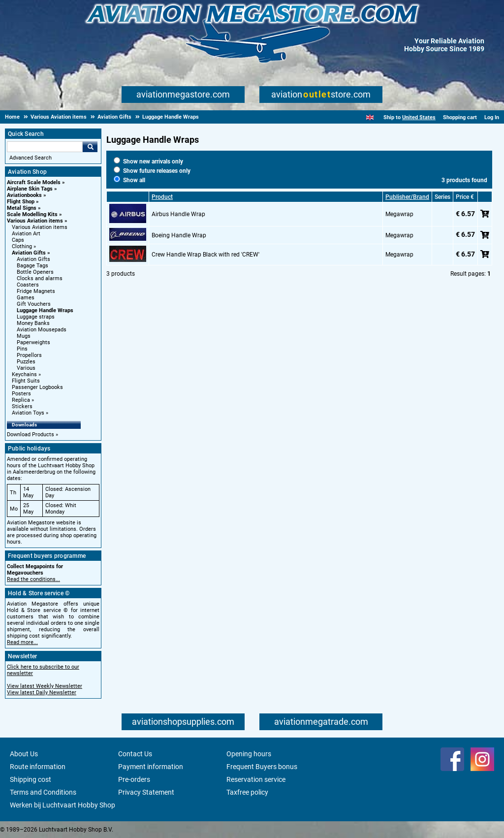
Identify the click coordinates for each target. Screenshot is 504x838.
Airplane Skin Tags (30, 189)
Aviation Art (26, 234)
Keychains (24, 374)
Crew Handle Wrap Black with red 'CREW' (205, 255)
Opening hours (249, 754)
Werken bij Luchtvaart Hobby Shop (63, 805)
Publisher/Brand (407, 197)
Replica (21, 400)
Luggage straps (36, 317)
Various (26, 368)
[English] (370, 117)
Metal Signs (22, 208)
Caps (18, 240)
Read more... (22, 642)
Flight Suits (26, 381)
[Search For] (45, 147)
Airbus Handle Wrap (178, 214)
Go (90, 147)
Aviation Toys (28, 413)
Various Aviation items (35, 221)
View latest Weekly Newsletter (45, 686)
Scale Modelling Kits (32, 214)
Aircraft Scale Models (34, 182)
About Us (24, 754)
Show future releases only (152, 171)
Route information (38, 767)
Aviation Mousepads (42, 330)
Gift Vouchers (34, 304)
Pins (22, 349)
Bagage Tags (32, 266)
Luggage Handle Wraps (45, 310)
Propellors (29, 355)
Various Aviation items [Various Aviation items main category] (40, 227)
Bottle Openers (35, 272)
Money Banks (33, 323)
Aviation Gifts (29, 253)
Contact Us (135, 754)
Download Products (31, 435)
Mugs (24, 336)
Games (26, 298)
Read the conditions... (33, 579)
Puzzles (26, 362)
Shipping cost (31, 779)
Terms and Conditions (43, 792)
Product (162, 197)
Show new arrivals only (148, 161)
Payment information (151, 767)
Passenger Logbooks (37, 387)
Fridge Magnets (36, 291)
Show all (129, 180)
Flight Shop (21, 202)
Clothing (22, 246)
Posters (21, 394)
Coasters (28, 285)
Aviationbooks (24, 195)
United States (419, 117)
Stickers (22, 406)
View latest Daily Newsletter (42, 693)
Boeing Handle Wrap (179, 235)
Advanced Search (31, 158)
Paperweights (33, 342)
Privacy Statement (146, 792)
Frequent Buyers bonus (262, 767)
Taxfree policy (247, 792)
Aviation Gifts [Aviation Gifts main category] (33, 259)
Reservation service (256, 779)
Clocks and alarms (40, 278)
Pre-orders (134, 779)
